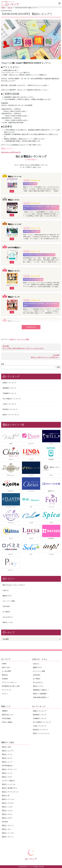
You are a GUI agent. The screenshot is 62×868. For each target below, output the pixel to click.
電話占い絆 (6, 796)
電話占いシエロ (7, 807)
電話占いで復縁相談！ (40, 694)
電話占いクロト (14, 200)
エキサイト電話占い (9, 781)
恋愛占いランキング (9, 383)
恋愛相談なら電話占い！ (41, 690)
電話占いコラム (8, 622)
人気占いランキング (9, 404)
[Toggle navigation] (59, 3)
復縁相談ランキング (9, 388)
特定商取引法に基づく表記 (11, 686)
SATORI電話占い (14, 248)
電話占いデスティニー (9, 769)
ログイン (5, 694)
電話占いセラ (6, 829)
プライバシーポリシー (9, 682)
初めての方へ (6, 667)
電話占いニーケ (14, 321)
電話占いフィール (15, 177)
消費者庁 (5, 711)
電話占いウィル (7, 754)
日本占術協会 (6, 718)
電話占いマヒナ (7, 814)
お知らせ (10, 8)
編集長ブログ (7, 596)
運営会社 (5, 675)
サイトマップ (6, 690)
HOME (3, 8)
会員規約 (5, 679)
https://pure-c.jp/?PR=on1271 (11, 152)
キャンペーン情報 (23, 339)
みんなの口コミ (8, 617)
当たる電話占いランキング (12, 399)
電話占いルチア (7, 818)
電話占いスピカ (7, 811)
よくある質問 (6, 671)
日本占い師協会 (7, 722)
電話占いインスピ (15, 224)
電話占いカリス (14, 271)
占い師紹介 (6, 612)
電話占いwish (6, 747)
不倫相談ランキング (9, 393)
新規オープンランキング (11, 415)
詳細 (12, 191)
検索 (3, 364)
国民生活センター (8, 715)
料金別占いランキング (10, 409)
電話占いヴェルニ (8, 803)
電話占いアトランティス (10, 792)
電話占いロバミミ (8, 825)
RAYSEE (5, 822)
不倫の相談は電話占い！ (41, 697)
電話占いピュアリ (8, 751)
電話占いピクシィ (8, 837)
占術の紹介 (6, 606)
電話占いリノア (14, 297)
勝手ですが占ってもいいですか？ (14, 585)
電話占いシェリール (9, 784)
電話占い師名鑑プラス (9, 788)
